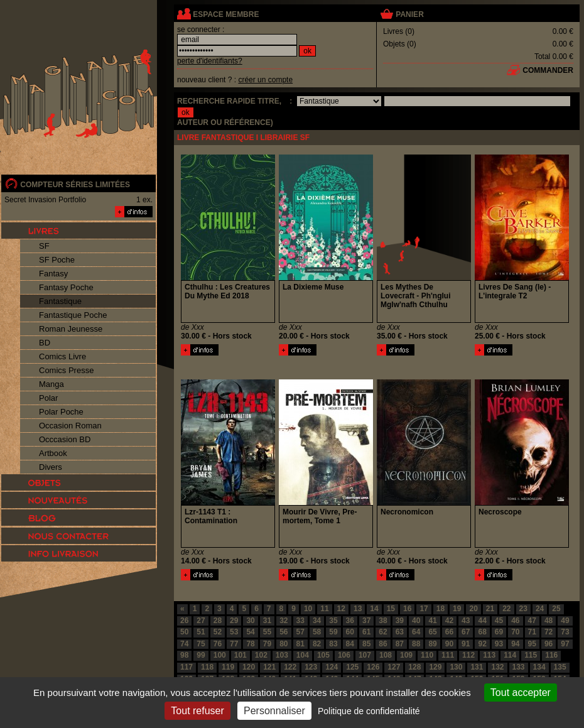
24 (540, 609)
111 (448, 655)
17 (424, 609)
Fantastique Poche (73, 315)
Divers (51, 467)
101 (241, 655)
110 (427, 655)
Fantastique (60, 301)
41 (432, 621)
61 (366, 632)
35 (333, 621)
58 (317, 632)
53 (234, 632)
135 (560, 667)
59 (333, 632)
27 (201, 621)
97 (565, 644)
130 (456, 667)
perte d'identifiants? (210, 61)
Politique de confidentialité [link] (369, 711)
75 (201, 644)
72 (549, 632)
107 (365, 655)
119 (228, 667)
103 (282, 655)
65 (432, 632)
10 (308, 609)
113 (489, 655)
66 (449, 632)
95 (532, 644)
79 (267, 644)
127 (394, 667)
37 (366, 621)
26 (184, 621)
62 (383, 632)
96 (549, 644)
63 (400, 632)
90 (449, 644)
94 (515, 644)
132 (497, 667)
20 (473, 609)
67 (466, 632)
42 (449, 621)
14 (374, 609)
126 (373, 667)
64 (416, 632)
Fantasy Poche (66, 287)
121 (269, 667)
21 (490, 609)
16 (407, 609)
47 (532, 621)
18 (441, 609)
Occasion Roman (70, 426)
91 (466, 644)
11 (324, 609)
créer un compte (265, 80)
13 (358, 609)
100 (220, 655)
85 (366, 644)
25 (556, 609)
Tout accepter (521, 693)
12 (341, 609)
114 (510, 655)
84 (350, 644)
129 (435, 667)
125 (352, 667)
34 (317, 621)
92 (482, 644)
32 (284, 621)
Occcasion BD (65, 439)
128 (414, 667)
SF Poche (57, 260)
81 (300, 644)
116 (551, 655)
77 (234, 644)
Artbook (53, 453)
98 (184, 655)
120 (249, 667)
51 (201, 632)
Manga (51, 384)
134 (539, 667)
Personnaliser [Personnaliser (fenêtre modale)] (274, 711)
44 (482, 621)
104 (303, 655)
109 (406, 655)
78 (250, 644)
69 (499, 632)
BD (45, 343)
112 (468, 655)
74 (184, 644)
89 (432, 644)
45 (499, 621)
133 (519, 667)
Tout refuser (197, 711)
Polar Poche (61, 412)
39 (400, 621)
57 (300, 632)
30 (250, 621)
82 (317, 644)
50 (184, 632)
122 (290, 667)
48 (549, 621)
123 (311, 667)
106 (344, 655)
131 (477, 667)
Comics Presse (66, 370)
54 (250, 632)
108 (386, 655)
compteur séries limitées (75, 185)
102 (261, 655)
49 (565, 621)
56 (284, 632)
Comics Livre (62, 356)
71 (532, 632)
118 (207, 667)
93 (499, 644)
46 (515, 621)
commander (548, 70)
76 (218, 644)
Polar (48, 398)
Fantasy (53, 274)
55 (267, 632)
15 (391, 609)
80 (284, 644)
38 (383, 621)
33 (300, 621)
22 (506, 609)
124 (332, 667)
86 (383, 644)
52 (218, 632)
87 (400, 644)
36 (350, 621)
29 (234, 621)
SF (44, 246)
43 (466, 621)
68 (482, 632)
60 (350, 632)
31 (267, 621)
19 (457, 609)
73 (565, 632)
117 (187, 667)
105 (323, 655)
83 (333, 644)
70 (515, 632)
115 (531, 655)
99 (201, 655)
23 (523, 609)
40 (416, 621)
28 (218, 621)
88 (416, 644)
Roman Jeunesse (71, 329)
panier (409, 14)
